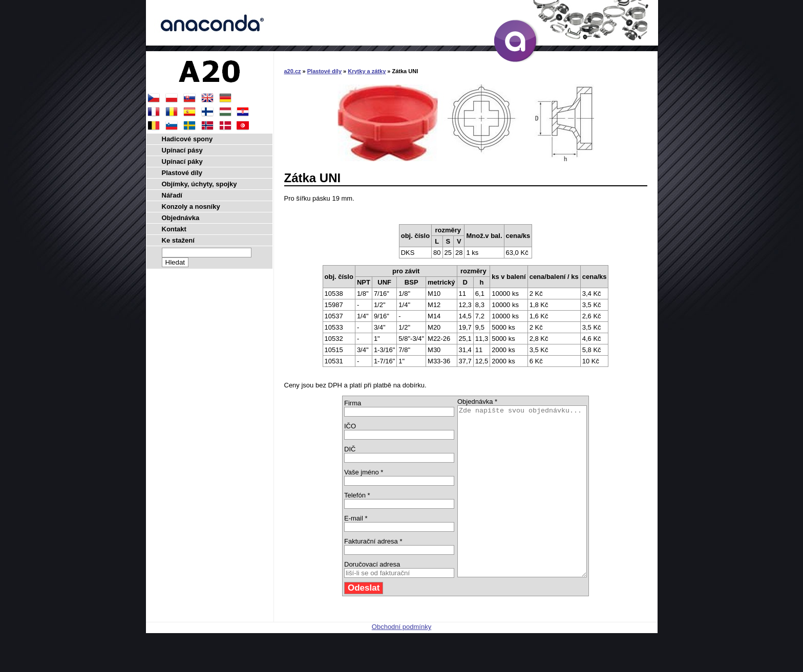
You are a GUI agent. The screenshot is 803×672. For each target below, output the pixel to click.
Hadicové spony (187, 139)
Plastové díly (324, 71)
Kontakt (174, 229)
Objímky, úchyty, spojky (199, 184)
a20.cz (293, 71)
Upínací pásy (182, 150)
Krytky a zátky (367, 71)
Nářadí (172, 195)
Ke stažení (178, 240)
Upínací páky (182, 161)
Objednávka (181, 218)
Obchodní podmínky (401, 660)
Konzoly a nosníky (191, 207)
